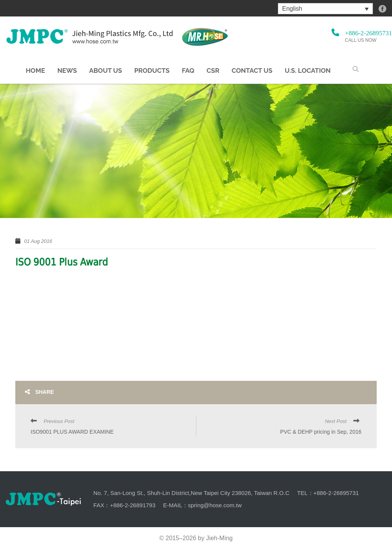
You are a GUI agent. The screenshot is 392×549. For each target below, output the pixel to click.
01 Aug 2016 (38, 241)
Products (152, 71)
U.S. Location (308, 71)
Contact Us (252, 71)
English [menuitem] (292, 9)
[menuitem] (325, 9)
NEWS (67, 71)
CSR (213, 71)
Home (35, 71)
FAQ (188, 71)
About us (106, 71)
